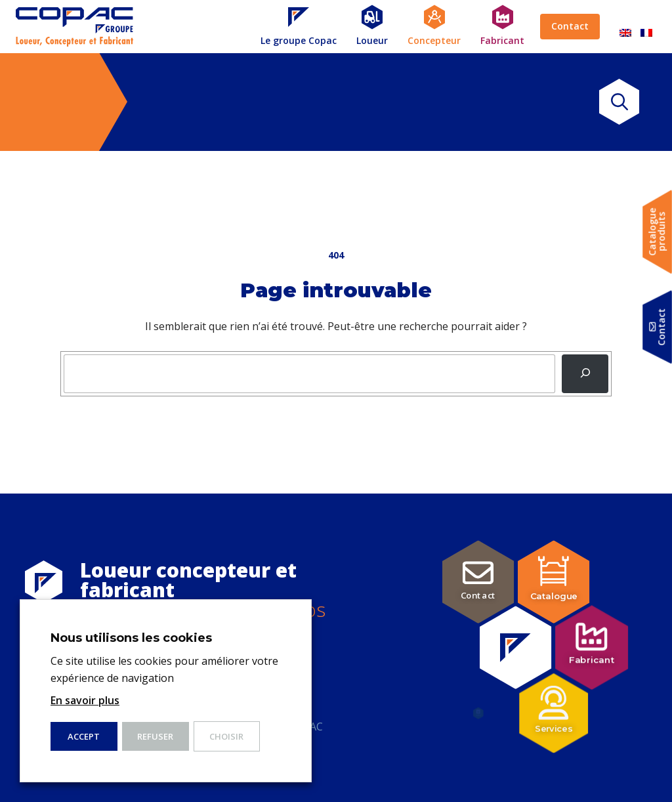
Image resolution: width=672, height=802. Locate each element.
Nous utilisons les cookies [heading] (131, 638)
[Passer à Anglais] (625, 27)
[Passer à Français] (646, 27)
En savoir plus (85, 700)
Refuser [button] (155, 736)
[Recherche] (585, 374)
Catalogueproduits (657, 232)
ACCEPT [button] (84, 736)
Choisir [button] (226, 736)
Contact (570, 26)
